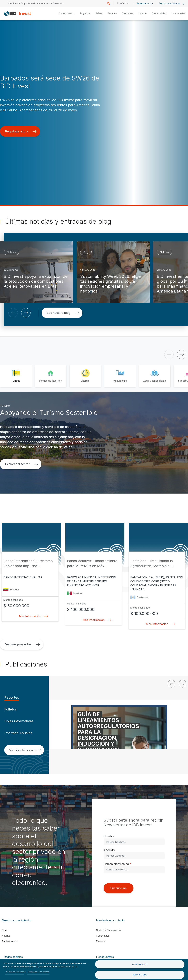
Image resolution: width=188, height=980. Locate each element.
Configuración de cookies (38, 972)
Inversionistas (178, 13)
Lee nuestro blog (63, 313)
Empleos (101, 941)
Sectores (112, 13)
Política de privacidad (15, 972)
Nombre (109, 836)
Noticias (6, 936)
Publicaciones (9, 941)
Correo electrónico (116, 864)
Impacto (142, 13)
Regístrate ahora (21, 131)
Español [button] (121, 3)
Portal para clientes (171, 3)
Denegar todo (140, 964)
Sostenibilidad (159, 13)
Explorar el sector (22, 464)
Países (99, 13)
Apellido (109, 850)
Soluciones (128, 13)
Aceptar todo (140, 975)
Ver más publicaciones (25, 750)
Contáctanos (103, 936)
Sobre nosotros (67, 13)
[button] (13, 313)
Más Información (32, 616)
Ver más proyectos (22, 644)
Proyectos (85, 13)
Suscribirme (118, 888)
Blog (4, 930)
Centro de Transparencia (109, 930)
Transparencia (145, 3)
